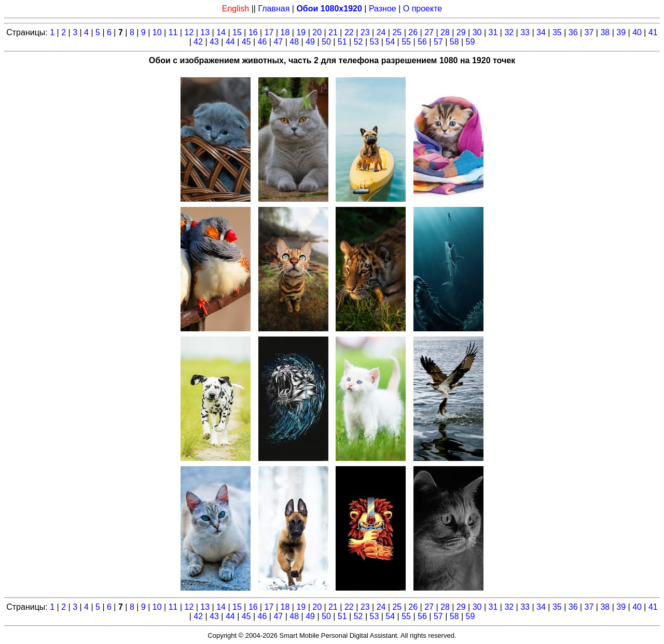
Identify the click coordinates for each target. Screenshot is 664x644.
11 (173, 32)
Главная (274, 9)
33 (525, 32)
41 (653, 32)
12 (189, 32)
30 (477, 32)
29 (461, 32)
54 (390, 42)
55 (406, 42)
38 (605, 32)
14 (221, 32)
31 (493, 32)
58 (454, 42)
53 (375, 42)
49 (310, 42)
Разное (383, 9)
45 (246, 42)
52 (358, 42)
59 (471, 42)
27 (429, 32)
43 (214, 42)
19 (301, 32)
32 (509, 32)
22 (349, 32)
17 (269, 32)
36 (573, 32)
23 (365, 32)
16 (253, 32)
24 (381, 32)
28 (445, 32)
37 (589, 32)
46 (262, 42)
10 (157, 32)
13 (205, 32)
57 (438, 42)
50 (326, 42)
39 (621, 32)
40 (637, 32)
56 (422, 42)
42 (198, 42)
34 (541, 32)
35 (557, 32)
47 (278, 42)
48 (294, 42)
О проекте (423, 9)
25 (397, 32)
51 (342, 42)
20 (317, 32)
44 (230, 42)
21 (333, 32)
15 (237, 32)
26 (413, 32)
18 (285, 32)
